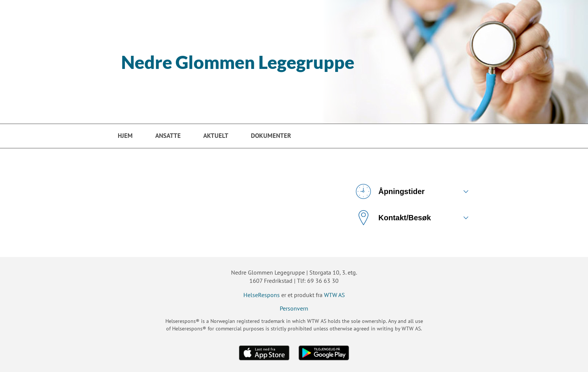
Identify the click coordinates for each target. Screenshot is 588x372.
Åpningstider (390, 191)
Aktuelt (216, 136)
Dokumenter (271, 136)
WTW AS (334, 295)
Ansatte (168, 136)
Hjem (125, 136)
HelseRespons (262, 295)
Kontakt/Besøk (393, 218)
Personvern (294, 308)
